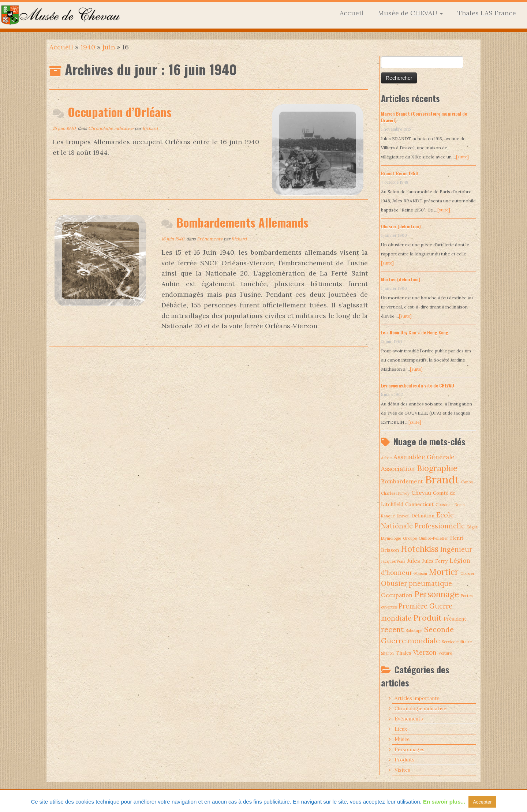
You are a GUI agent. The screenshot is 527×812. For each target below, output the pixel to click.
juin (109, 47)
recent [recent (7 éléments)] (392, 629)
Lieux (401, 729)
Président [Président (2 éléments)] (455, 619)
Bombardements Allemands (242, 222)
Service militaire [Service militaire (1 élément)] (457, 642)
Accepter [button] (482, 802)
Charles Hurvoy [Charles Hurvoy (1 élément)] (395, 493)
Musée (402, 739)
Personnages (410, 750)
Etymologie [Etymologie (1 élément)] (391, 538)
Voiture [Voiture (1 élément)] (445, 653)
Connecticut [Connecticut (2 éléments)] (419, 504)
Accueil (352, 13)
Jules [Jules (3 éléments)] (414, 561)
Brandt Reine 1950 (399, 173)
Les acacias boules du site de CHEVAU (418, 386)
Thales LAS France (487, 13)
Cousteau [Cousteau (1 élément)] (444, 505)
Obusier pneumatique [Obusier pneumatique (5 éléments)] (416, 583)
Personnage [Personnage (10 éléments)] (437, 594)
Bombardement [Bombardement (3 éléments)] (402, 481)
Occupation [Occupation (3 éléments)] (397, 595)
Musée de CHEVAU (410, 13)
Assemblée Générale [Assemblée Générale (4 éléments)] (424, 457)
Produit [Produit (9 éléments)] (427, 618)
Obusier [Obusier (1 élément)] (468, 573)
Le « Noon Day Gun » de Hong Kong (415, 332)
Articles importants (417, 698)
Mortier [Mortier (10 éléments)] (444, 572)
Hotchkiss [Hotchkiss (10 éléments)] (420, 549)
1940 (88, 47)
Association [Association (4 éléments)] (398, 469)
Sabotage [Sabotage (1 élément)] (414, 630)
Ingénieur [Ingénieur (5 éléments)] (456, 549)
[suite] (462, 157)
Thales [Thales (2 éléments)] (403, 653)
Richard (150, 128)
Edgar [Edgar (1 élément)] (472, 527)
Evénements (210, 239)
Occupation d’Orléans (120, 112)
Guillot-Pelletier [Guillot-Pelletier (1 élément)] (433, 538)
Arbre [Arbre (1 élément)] (386, 458)
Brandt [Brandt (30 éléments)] (442, 479)
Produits (405, 760)
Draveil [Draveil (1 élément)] (403, 516)
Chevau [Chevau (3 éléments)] (421, 493)
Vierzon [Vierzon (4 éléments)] (425, 652)
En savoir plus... (444, 802)
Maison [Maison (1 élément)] (421, 573)
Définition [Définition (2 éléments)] (423, 516)
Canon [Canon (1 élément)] (467, 482)
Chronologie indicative (111, 128)
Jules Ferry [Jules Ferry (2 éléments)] (435, 561)
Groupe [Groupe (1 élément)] (410, 538)
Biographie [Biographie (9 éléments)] (437, 468)
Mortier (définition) (401, 279)
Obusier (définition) (401, 226)
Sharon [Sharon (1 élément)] (387, 653)
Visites (402, 770)
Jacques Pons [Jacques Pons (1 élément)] (393, 561)
